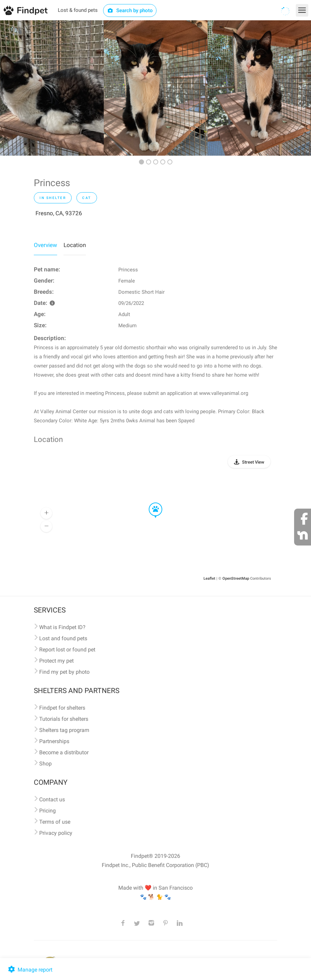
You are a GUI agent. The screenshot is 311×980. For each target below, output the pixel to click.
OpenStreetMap (236, 578)
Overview (45, 245)
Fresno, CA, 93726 (59, 213)
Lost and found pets (63, 638)
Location (75, 245)
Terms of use (55, 822)
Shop (45, 764)
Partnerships (54, 741)
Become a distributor (64, 752)
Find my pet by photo (64, 672)
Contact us (52, 799)
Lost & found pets (78, 10)
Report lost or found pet (67, 650)
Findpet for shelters (62, 708)
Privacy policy (56, 833)
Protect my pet (56, 661)
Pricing (47, 811)
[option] (52, 88)
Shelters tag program (64, 730)
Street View (253, 462)
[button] (151, 503)
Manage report (30, 970)
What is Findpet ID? (62, 627)
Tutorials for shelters (64, 719)
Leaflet (209, 578)
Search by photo (130, 10)
